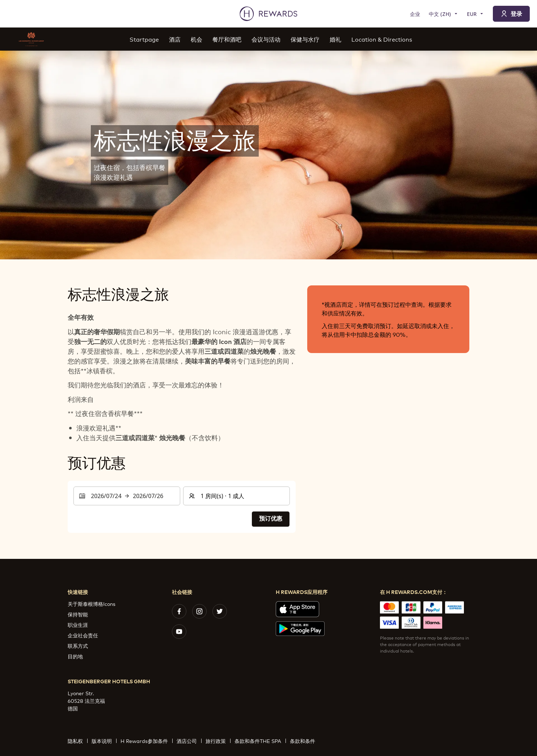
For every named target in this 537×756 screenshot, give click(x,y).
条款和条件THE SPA (260, 741)
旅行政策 (218, 741)
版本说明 (104, 741)
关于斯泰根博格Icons (92, 604)
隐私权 (77, 741)
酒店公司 (189, 741)
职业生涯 (78, 625)
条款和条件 (305, 741)
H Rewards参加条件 (146, 741)
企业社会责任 (83, 635)
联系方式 (78, 645)
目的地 (75, 656)
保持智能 (78, 614)
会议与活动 (266, 39)
